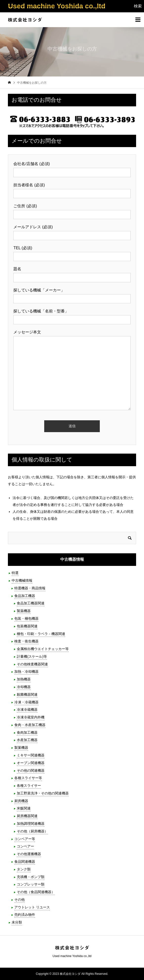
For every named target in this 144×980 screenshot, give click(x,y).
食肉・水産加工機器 (30, 725)
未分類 (17, 922)
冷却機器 (24, 687)
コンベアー (25, 846)
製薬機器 (24, 611)
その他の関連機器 (31, 770)
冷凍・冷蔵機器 (26, 702)
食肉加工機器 (27, 732)
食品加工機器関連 (31, 603)
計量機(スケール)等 (32, 656)
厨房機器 (21, 801)
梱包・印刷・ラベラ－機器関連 (41, 634)
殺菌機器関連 (27, 694)
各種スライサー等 (28, 778)
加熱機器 (24, 679)
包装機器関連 (27, 626)
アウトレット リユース (32, 907)
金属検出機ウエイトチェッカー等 (43, 649)
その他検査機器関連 (32, 664)
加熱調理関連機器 (31, 824)
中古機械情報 (22, 580)
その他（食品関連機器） (36, 892)
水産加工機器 (27, 740)
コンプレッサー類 (31, 884)
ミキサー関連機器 (31, 755)
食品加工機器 (25, 596)
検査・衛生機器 (26, 641)
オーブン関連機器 (31, 763)
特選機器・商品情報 (30, 588)
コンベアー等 (25, 839)
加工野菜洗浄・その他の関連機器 (43, 793)
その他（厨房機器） (32, 831)
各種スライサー (29, 786)
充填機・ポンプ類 (31, 877)
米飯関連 (24, 808)
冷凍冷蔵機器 (27, 710)
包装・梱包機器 (26, 618)
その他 (20, 900)
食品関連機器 (25, 862)
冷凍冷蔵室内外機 (31, 717)
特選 (15, 573)
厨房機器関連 (27, 816)
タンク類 (24, 869)
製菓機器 (21, 748)
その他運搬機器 (29, 854)
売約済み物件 (25, 915)
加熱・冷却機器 (26, 672)
